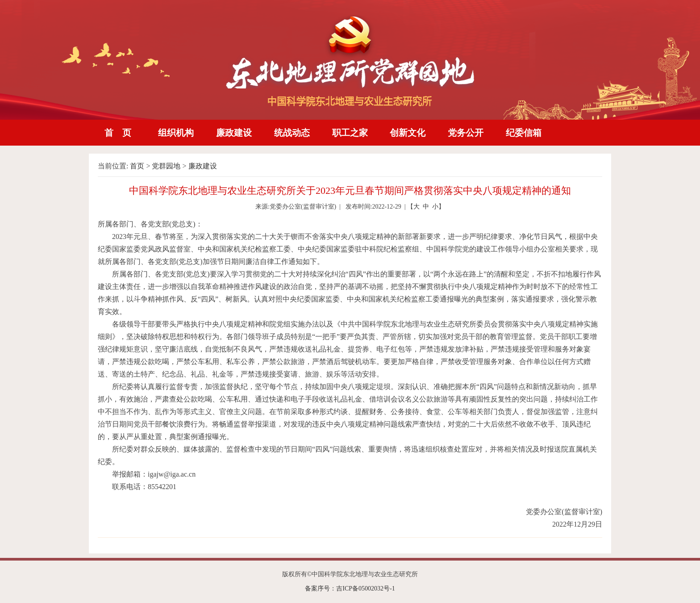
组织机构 (176, 133)
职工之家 (350, 133)
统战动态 (292, 133)
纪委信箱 (524, 133)
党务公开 (466, 133)
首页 (137, 166)
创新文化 (408, 133)
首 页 (118, 133)
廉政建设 (234, 133)
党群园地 (166, 166)
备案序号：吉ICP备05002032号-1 (350, 588)
